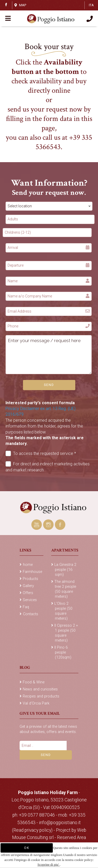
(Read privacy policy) (33, 830)
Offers (28, 593)
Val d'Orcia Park (36, 703)
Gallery (28, 586)
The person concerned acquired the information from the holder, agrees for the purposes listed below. (45, 432)
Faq (26, 607)
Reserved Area (71, 837)
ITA (91, 5)
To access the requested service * (41, 453)
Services (30, 600)
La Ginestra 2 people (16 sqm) (65, 570)
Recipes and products (41, 696)
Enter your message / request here (49, 355)
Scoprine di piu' (48, 864)
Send (49, 385)
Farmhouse (32, 572)
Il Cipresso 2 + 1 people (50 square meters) (66, 633)
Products (30, 579)
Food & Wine (34, 682)
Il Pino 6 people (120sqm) (63, 652)
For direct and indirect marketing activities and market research (48, 467)
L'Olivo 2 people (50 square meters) (63, 611)
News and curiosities (40, 689)
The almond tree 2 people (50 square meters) (65, 589)
